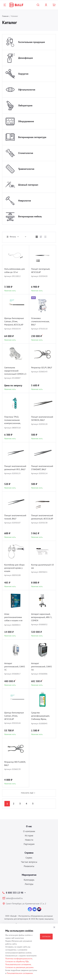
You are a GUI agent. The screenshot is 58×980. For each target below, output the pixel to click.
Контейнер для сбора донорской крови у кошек (14, 568)
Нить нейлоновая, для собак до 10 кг (14, 270)
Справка (29, 853)
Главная (5, 16)
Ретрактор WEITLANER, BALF (15, 763)
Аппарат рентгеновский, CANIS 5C (15, 666)
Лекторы (29, 884)
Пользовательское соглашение (18, 964)
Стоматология (26, 153)
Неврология (25, 201)
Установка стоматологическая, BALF (40, 321)
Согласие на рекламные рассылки (19, 967)
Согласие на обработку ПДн (17, 961)
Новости (29, 840)
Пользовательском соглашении (20, 973)
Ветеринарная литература (32, 137)
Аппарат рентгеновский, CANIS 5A (41, 666)
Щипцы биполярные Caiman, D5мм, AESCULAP (14, 716)
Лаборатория (25, 105)
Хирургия (23, 74)
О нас (29, 826)
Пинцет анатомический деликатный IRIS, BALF (15, 468)
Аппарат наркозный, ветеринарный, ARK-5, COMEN (42, 617)
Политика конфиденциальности (19, 959)
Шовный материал (28, 185)
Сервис (29, 858)
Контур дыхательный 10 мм (42, 566)
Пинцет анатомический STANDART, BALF (42, 468)
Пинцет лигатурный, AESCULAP (41, 270)
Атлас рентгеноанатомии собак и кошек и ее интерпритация (13, 618)
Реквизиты (29, 866)
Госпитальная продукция (31, 42)
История (29, 836)
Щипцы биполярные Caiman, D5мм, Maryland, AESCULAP (14, 321)
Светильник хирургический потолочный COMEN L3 (15, 371)
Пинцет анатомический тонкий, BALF (15, 517)
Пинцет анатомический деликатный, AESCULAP (42, 517)
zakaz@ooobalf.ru (14, 898)
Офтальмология (27, 90)
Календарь (29, 880)
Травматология (26, 169)
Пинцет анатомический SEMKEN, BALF (42, 418)
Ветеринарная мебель (30, 216)
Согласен (46, 936)
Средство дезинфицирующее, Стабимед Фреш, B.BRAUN (40, 716)
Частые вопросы (29, 862)
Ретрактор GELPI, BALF (42, 367)
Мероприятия (29, 875)
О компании (29, 831)
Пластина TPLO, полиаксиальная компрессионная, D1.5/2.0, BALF (12, 420)
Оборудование (26, 121)
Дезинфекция (25, 58)
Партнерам (29, 844)
